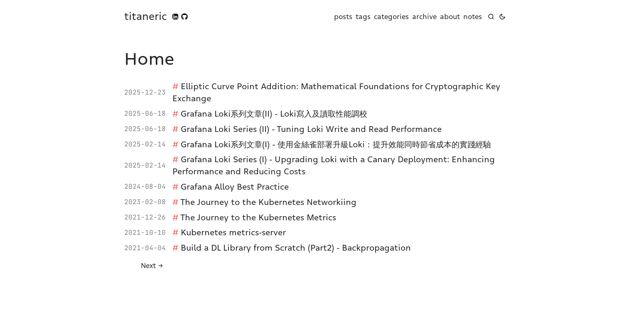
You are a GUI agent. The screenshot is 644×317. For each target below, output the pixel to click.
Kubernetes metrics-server (233, 232)
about (450, 17)
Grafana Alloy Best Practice (235, 187)
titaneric (146, 17)
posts (343, 17)
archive (424, 17)
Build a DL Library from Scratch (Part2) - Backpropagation (296, 248)
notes (473, 17)
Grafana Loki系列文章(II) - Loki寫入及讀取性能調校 (274, 114)
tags (363, 17)
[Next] (152, 266)
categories (391, 17)
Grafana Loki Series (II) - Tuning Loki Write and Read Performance (311, 129)
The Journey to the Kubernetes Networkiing (268, 202)
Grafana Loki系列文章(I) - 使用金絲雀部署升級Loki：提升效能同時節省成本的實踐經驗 (336, 144)
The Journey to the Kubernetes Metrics (258, 217)
